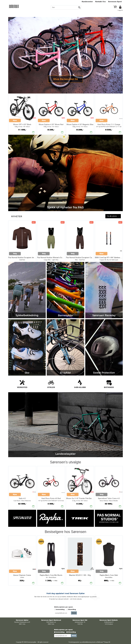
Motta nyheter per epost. (64, 607)
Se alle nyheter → (113, 216)
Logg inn (120, 10)
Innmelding (60, 609)
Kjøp (15, 120)
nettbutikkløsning (87, 642)
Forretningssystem (74, 642)
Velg (102, 494)
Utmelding (72, 609)
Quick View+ (26, 119)
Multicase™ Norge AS (104, 642)
